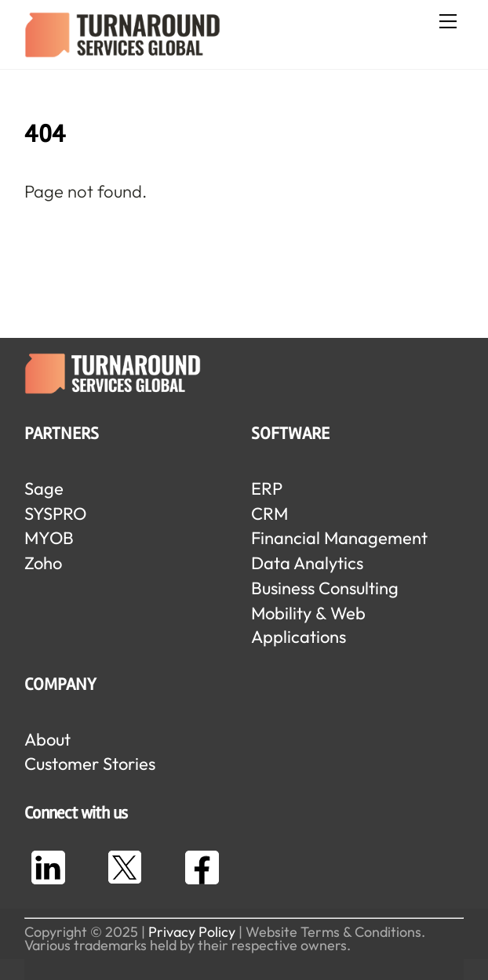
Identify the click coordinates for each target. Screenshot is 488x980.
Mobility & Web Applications (308, 625)
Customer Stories (90, 764)
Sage (44, 488)
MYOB (49, 538)
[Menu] (448, 21)
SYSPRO (55, 514)
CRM (269, 514)
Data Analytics (307, 563)
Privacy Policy (192, 932)
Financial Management (339, 538)
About (47, 739)
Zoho (43, 563)
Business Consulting (325, 588)
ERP (267, 488)
